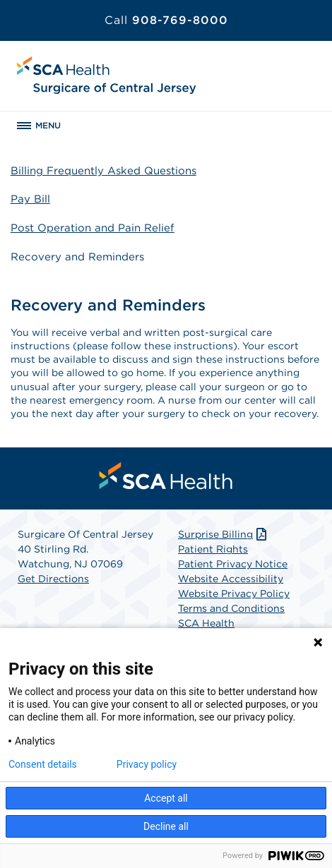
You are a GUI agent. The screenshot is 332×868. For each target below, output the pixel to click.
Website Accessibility (231, 579)
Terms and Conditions (231, 608)
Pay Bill (30, 199)
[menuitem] (166, 476)
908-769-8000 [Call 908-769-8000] (166, 20)
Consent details (43, 764)
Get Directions (53, 579)
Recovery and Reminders (77, 257)
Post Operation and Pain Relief (93, 228)
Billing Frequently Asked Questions (103, 171)
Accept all (166, 798)
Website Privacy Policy (234, 593)
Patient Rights (213, 549)
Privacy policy (147, 764)
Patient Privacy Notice (233, 564)
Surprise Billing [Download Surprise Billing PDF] (224, 534)
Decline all (166, 826)
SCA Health (206, 623)
